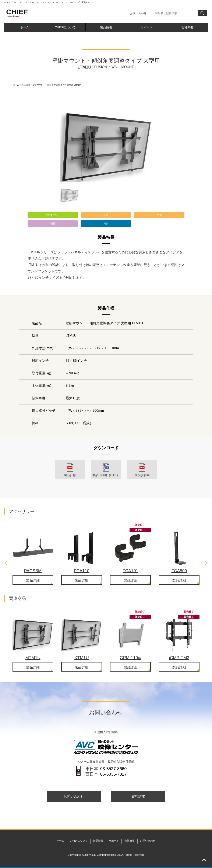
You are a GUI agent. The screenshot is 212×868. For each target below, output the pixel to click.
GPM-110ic (130, 658)
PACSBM (33, 571)
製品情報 (106, 27)
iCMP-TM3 (179, 658)
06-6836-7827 (114, 774)
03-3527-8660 (114, 769)
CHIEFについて (65, 27)
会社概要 (187, 27)
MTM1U (33, 658)
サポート (147, 27)
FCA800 (179, 571)
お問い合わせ (138, 13)
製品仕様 (70, 475)
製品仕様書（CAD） (106, 475)
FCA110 (82, 571)
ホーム (25, 27)
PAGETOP (204, 860)
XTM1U (82, 658)
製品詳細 (33, 580)
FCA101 (130, 571)
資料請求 (138, 796)
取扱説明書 (142, 475)
